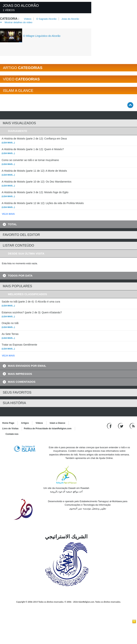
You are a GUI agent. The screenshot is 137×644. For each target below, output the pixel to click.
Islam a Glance (58, 423)
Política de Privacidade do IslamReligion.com (48, 429)
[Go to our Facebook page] (110, 426)
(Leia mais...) (8, 143)
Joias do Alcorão (70, 19)
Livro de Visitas (10, 429)
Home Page (8, 423)
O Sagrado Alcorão (46, 19)
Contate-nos (12, 434)
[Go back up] (130, 105)
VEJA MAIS (8, 214)
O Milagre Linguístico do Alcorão (42, 36)
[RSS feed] (132, 426)
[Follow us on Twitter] (121, 426)
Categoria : (10, 19)
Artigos (25, 423)
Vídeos (28, 19)
